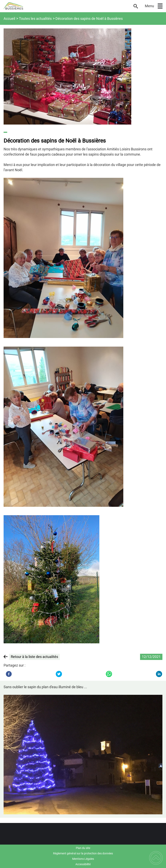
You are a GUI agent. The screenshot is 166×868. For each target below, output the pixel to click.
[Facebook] (9, 674)
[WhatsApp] (109, 674)
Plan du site (83, 848)
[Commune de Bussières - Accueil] (66, 6)
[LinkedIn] (159, 674)
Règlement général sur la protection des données (83, 853)
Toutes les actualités (35, 19)
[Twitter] (59, 674)
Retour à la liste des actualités (34, 657)
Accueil (9, 19)
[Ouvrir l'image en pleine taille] (83, 76)
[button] (160, 6)
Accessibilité (83, 864)
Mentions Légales (83, 859)
